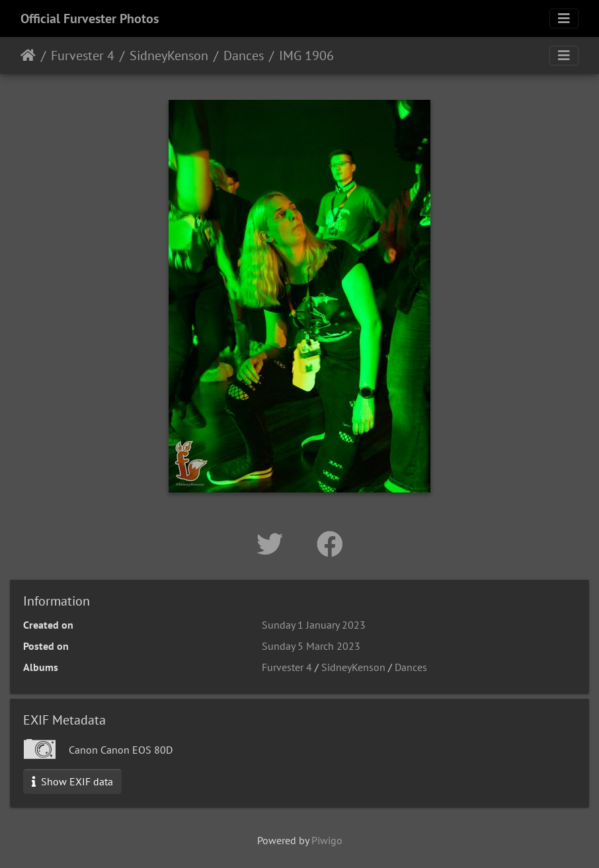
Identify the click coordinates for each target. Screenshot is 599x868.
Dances (244, 56)
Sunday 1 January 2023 (314, 625)
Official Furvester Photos (90, 19)
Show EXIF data (72, 781)
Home (28, 56)
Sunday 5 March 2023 (311, 646)
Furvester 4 (83, 56)
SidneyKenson (169, 56)
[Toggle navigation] (564, 19)
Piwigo (327, 840)
